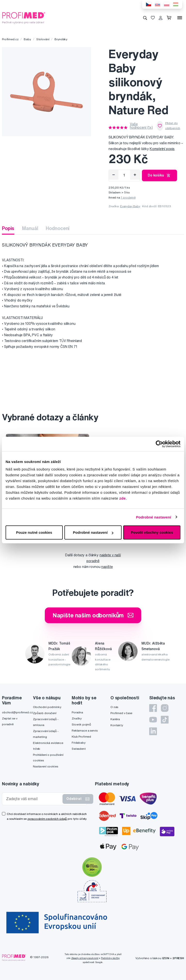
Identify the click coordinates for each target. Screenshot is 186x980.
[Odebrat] (114, 175)
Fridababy (79, 743)
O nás (114, 707)
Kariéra (115, 719)
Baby (27, 39)
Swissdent (79, 749)
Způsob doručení (45, 713)
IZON (166, 958)
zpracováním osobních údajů (47, 819)
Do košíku (159, 175)
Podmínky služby (110, 958)
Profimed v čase (121, 713)
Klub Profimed (81, 737)
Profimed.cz (10, 39)
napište (107, 567)
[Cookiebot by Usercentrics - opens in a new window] (159, 444)
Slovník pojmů (81, 724)
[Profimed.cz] (24, 17)
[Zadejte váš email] (33, 799)
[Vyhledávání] (145, 18)
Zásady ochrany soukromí (85, 958)
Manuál (30, 228)
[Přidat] (135, 175)
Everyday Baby (130, 206)
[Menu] (180, 18)
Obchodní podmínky (47, 707)
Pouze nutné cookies (34, 532)
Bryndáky (61, 39)
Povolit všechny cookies (152, 532)
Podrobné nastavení (153, 517)
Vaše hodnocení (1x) (141, 126)
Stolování (43, 39)
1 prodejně (128, 197)
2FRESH (178, 958)
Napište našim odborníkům (93, 615)
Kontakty (117, 725)
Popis (8, 228)
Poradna (77, 712)
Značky (77, 718)
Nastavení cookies (46, 766)
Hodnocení (58, 228)
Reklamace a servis (85, 730)
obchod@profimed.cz (17, 712)
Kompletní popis (162, 149)
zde (123, 498)
